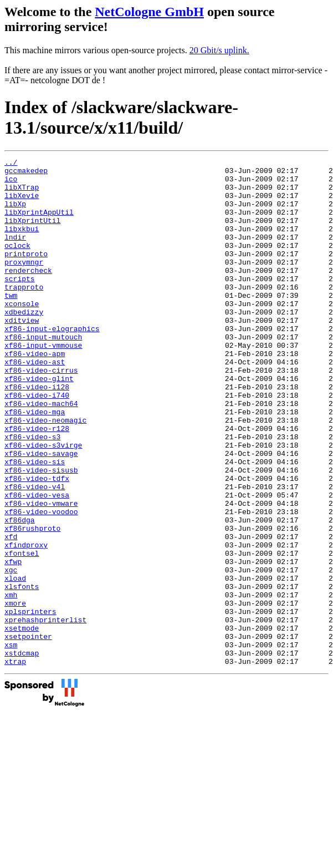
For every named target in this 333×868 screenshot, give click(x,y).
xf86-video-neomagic (45, 473)
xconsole (22, 333)
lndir (15, 253)
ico (11, 184)
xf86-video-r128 (37, 483)
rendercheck (28, 293)
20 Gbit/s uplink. (219, 50)
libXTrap (22, 194)
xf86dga (20, 593)
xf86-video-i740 (37, 443)
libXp (15, 214)
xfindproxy (26, 623)
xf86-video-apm (35, 393)
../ (11, 164)
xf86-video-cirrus (41, 413)
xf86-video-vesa (37, 563)
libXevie (22, 204)
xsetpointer (28, 733)
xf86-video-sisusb (41, 533)
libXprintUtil (32, 234)
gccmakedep (26, 174)
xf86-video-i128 (37, 433)
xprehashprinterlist (45, 713)
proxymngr (24, 283)
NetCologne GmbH (149, 12)
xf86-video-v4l (35, 553)
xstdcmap (22, 753)
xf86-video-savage (41, 513)
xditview (22, 353)
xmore (15, 693)
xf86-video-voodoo (41, 583)
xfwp (13, 643)
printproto (26, 273)
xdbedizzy (24, 343)
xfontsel (22, 633)
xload (15, 663)
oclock (17, 263)
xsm (11, 743)
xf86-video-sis (35, 523)
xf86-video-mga (35, 463)
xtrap (15, 763)
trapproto (24, 313)
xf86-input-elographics (52, 363)
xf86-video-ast (35, 403)
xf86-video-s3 (32, 493)
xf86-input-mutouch (43, 373)
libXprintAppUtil (39, 224)
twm (11, 323)
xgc (11, 653)
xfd (11, 613)
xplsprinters (30, 703)
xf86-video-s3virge (43, 503)
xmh (11, 683)
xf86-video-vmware (41, 573)
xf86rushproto (32, 603)
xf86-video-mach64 (41, 453)
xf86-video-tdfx (37, 543)
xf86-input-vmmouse (43, 383)
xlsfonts (22, 673)
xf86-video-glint (39, 423)
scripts (20, 303)
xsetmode (22, 723)
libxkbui (22, 243)
